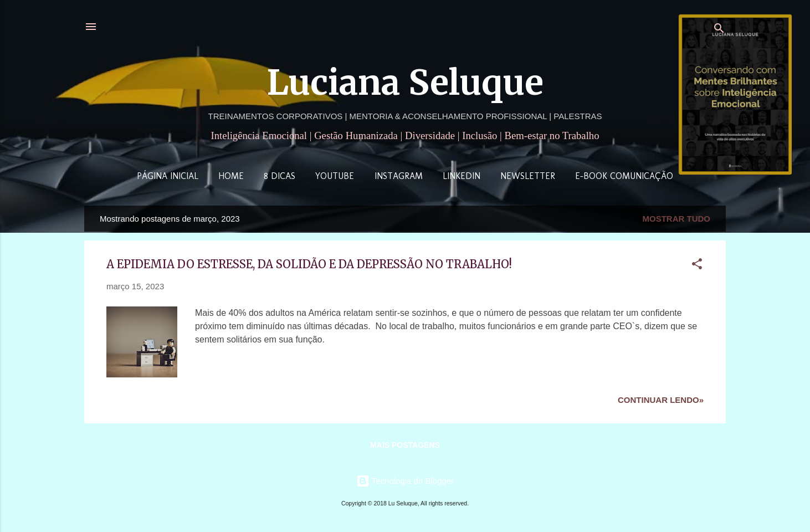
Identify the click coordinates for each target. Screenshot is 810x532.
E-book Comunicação (624, 176)
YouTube (335, 176)
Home (231, 176)
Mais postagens (405, 445)
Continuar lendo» (661, 400)
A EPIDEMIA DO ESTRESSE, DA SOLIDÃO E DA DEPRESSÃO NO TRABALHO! (309, 264)
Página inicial (168, 176)
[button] (697, 266)
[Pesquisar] (719, 30)
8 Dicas (280, 176)
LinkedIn (462, 176)
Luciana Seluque (405, 83)
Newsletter (528, 176)
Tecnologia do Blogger (405, 481)
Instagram (399, 176)
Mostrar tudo (677, 219)
